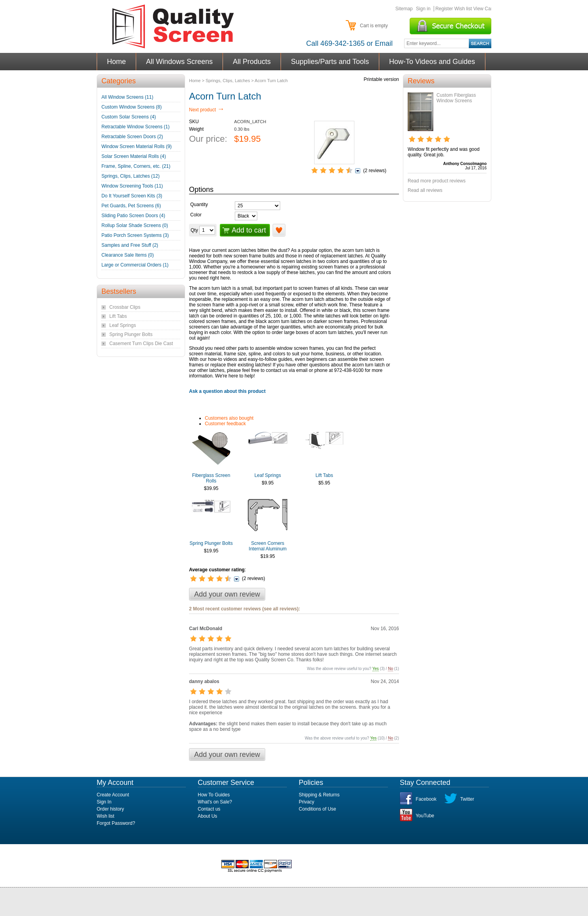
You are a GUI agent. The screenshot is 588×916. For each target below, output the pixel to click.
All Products (252, 62)
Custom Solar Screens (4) (129, 117)
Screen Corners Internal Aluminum (268, 546)
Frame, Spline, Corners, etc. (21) (136, 166)
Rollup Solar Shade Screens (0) (135, 225)
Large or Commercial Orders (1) (135, 265)
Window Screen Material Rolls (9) (137, 146)
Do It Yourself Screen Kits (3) (132, 196)
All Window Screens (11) (127, 97)
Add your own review (227, 594)
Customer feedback (225, 424)
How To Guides (214, 795)
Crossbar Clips (125, 307)
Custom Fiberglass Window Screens (456, 98)
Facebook (426, 799)
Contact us (209, 809)
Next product (207, 110)
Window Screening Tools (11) (132, 186)
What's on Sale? (215, 802)
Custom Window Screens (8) (132, 107)
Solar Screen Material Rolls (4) (134, 156)
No (390, 669)
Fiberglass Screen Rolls (211, 478)
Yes (376, 669)
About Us (207, 816)
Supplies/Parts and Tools (330, 62)
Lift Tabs (324, 475)
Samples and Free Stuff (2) (130, 245)
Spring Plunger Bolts (211, 543)
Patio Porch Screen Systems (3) (135, 235)
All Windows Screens (180, 62)
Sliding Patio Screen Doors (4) (133, 216)
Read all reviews (425, 190)
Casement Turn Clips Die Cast (141, 343)
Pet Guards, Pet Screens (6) (131, 206)
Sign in (423, 9)
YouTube (425, 816)
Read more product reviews (437, 181)
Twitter (467, 799)
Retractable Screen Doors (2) (132, 137)
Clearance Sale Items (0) (128, 255)
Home (117, 62)
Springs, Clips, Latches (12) (130, 176)
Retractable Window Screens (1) (136, 127)
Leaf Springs (268, 475)
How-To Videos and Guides (432, 62)
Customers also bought (229, 418)
